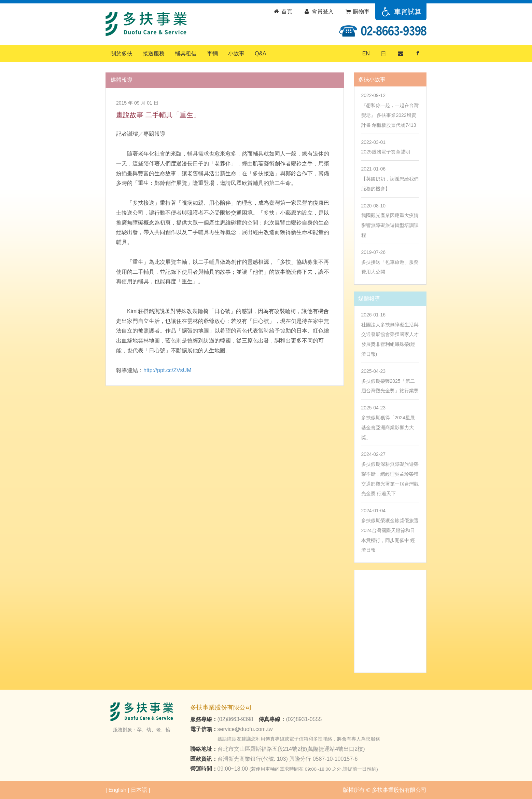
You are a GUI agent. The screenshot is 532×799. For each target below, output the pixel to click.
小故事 (236, 53)
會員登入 (318, 11)
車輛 (212, 53)
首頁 (283, 11)
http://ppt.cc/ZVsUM (167, 370)
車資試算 (401, 12)
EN (366, 53)
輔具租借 (186, 53)
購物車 (357, 11)
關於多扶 (122, 53)
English (117, 790)
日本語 (139, 790)
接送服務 (154, 53)
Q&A (261, 53)
